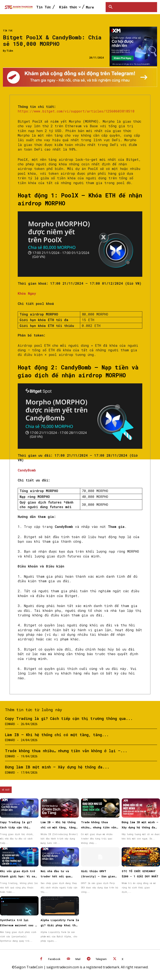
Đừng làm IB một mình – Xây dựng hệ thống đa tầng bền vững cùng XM (140, 827)
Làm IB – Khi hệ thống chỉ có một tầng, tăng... (57, 735)
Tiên (10, 51)
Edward (10, 724)
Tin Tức (8, 31)
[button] (111, 7)
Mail (78, 959)
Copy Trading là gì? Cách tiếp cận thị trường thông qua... (69, 718)
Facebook (54, 959)
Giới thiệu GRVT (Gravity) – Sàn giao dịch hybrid (98, 876)
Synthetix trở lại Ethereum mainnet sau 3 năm (18, 925)
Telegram (101, 959)
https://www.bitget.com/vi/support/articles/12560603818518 (76, 111)
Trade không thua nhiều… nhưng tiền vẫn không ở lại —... (66, 751)
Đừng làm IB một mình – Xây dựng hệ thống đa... (57, 767)
